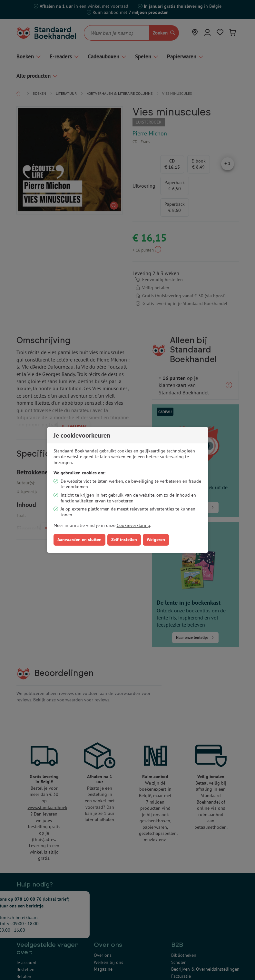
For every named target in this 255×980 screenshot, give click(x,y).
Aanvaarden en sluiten (79, 539)
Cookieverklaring (133, 525)
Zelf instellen (124, 539)
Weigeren (156, 539)
